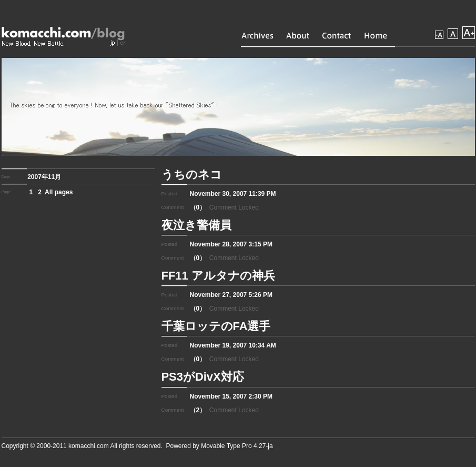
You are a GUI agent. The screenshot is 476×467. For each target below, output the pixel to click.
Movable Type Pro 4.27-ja (237, 446)
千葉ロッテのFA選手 (216, 326)
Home (376, 36)
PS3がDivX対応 (203, 377)
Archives (257, 36)
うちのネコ (192, 175)
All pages (59, 192)
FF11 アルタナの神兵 (218, 276)
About (298, 36)
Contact (337, 36)
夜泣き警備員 (196, 225)
